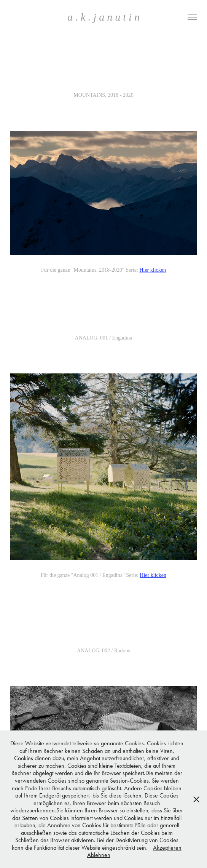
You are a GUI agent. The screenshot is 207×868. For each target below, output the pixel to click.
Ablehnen (99, 855)
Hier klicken (153, 270)
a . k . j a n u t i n (103, 17)
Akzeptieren (167, 848)
